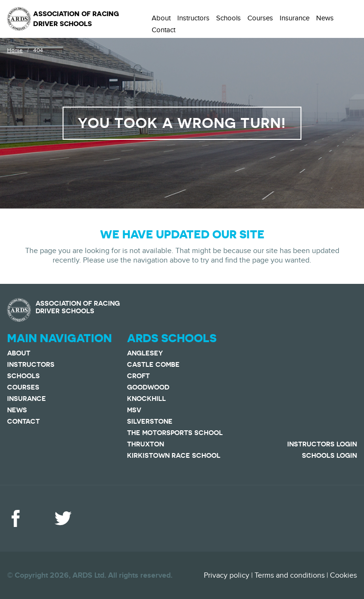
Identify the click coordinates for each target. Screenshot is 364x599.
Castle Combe (153, 364)
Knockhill (146, 399)
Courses (260, 18)
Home (15, 50)
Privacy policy (227, 575)
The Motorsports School (175, 433)
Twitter (63, 518)
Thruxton (146, 444)
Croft (138, 376)
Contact (164, 30)
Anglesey (145, 353)
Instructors (193, 18)
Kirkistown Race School (174, 455)
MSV (134, 410)
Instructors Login (322, 444)
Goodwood (148, 387)
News (325, 18)
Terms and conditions (290, 575)
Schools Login (329, 455)
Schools (228, 18)
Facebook (16, 518)
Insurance (295, 18)
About (161, 18)
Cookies (343, 575)
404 (38, 50)
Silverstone (150, 421)
